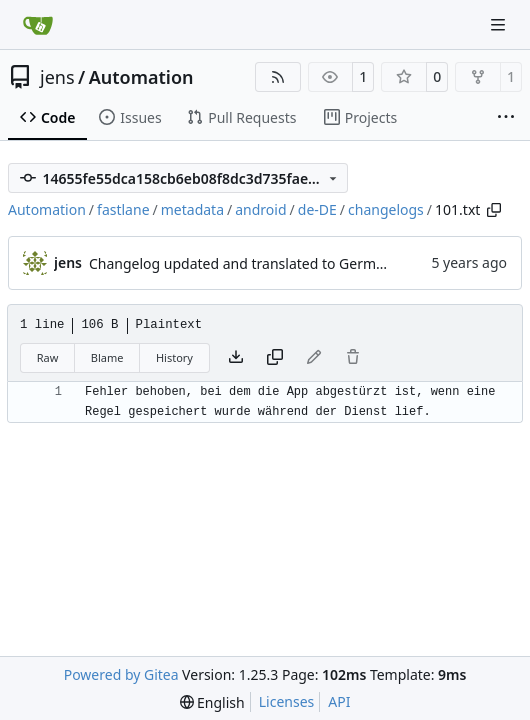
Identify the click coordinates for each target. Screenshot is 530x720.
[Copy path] (494, 210)
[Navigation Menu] (500, 24)
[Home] (38, 25)
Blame (107, 357)
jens (57, 77)
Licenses (287, 701)
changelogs (386, 209)
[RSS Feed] (278, 77)
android (260, 209)
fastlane (123, 209)
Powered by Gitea (121, 674)
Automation (141, 77)
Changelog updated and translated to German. (242, 263)
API (339, 701)
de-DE (317, 209)
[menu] (212, 702)
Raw (48, 357)
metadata (192, 209)
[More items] (506, 118)
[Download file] (236, 358)
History (174, 357)
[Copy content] (275, 358)
